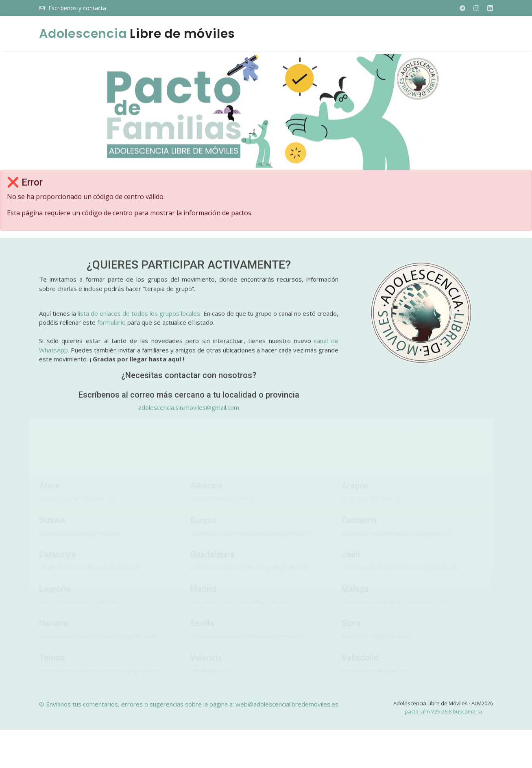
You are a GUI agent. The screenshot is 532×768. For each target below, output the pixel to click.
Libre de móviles (137, 34)
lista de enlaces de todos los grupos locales (139, 318)
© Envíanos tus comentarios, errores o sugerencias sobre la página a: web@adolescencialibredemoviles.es (189, 709)
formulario (111, 327)
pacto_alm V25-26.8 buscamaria (443, 716)
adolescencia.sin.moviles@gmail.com (189, 412)
